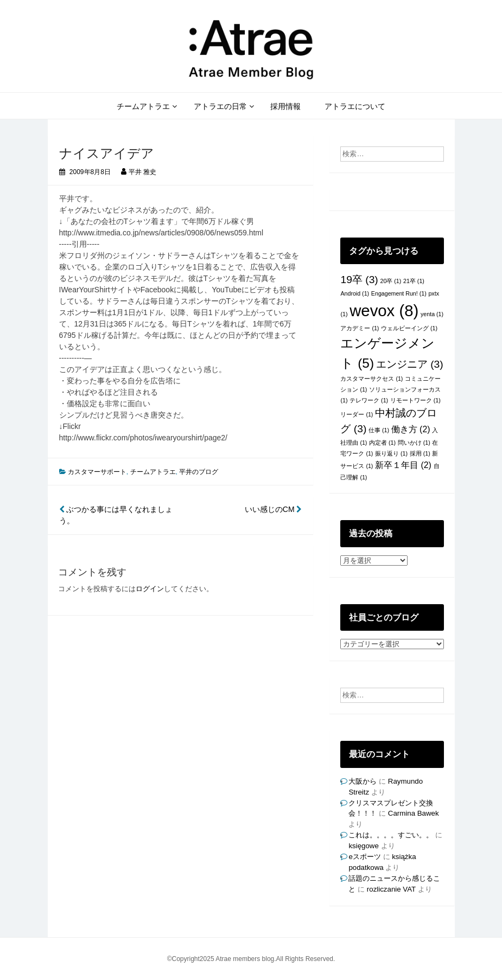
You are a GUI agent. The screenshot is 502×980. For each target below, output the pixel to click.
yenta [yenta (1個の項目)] (432, 314)
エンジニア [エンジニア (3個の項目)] (410, 364)
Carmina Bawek (414, 813)
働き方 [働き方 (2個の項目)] (411, 429)
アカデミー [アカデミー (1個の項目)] (360, 328)
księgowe (363, 846)
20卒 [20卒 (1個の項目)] (390, 281)
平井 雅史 (142, 172)
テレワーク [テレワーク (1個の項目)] (369, 400)
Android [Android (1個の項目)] (355, 293)
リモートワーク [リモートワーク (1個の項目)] (415, 400)
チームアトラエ (143, 106)
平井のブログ (199, 472)
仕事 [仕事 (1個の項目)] (379, 430)
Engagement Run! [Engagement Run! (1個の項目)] (399, 293)
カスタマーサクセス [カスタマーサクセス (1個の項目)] (371, 379)
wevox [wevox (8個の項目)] (384, 310)
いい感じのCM (274, 509)
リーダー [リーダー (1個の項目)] (357, 414)
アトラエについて (355, 106)
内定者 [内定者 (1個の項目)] (382, 443)
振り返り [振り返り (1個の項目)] (391, 453)
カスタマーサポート (97, 472)
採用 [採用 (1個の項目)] (420, 453)
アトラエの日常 (220, 106)
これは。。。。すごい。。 (391, 835)
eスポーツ (364, 857)
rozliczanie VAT (391, 889)
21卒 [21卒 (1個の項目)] (414, 281)
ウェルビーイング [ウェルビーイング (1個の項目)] (409, 328)
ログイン (150, 589)
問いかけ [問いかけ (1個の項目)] (414, 443)
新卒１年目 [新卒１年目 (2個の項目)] (403, 465)
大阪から (363, 781)
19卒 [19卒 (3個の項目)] (359, 280)
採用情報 (285, 106)
